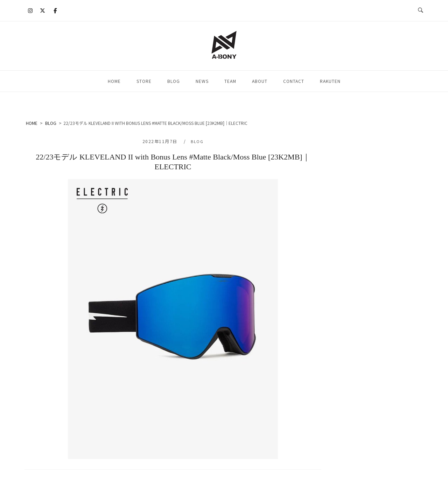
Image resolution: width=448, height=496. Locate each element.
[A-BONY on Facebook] (55, 10)
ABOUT (260, 81)
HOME (114, 81)
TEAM (230, 81)
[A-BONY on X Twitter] (43, 10)
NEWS (202, 81)
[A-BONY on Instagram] (30, 10)
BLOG (174, 81)
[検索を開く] (421, 10)
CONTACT (294, 81)
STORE (144, 81)
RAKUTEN (330, 81)
